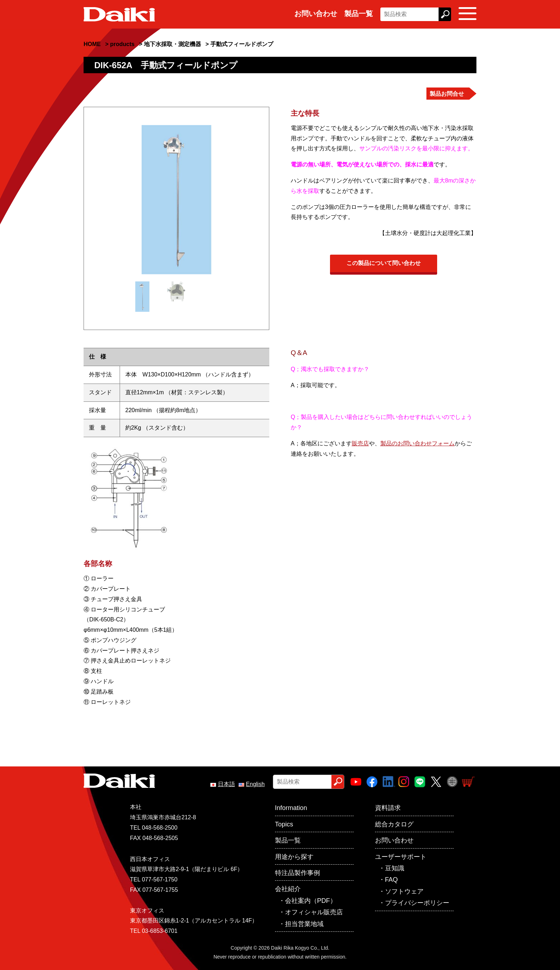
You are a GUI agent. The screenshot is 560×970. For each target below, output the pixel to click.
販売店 (360, 443)
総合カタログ (394, 824)
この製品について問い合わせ (384, 263)
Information (291, 808)
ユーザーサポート (401, 857)
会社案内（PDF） (311, 901)
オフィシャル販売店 (314, 912)
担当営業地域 (304, 924)
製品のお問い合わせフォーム (417, 443)
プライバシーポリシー (417, 903)
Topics (284, 824)
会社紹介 (288, 889)
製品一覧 (359, 14)
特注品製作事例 (297, 873)
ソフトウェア (404, 891)
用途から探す (294, 857)
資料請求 (388, 808)
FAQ (391, 880)
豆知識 (395, 868)
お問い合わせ (316, 14)
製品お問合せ (447, 94)
